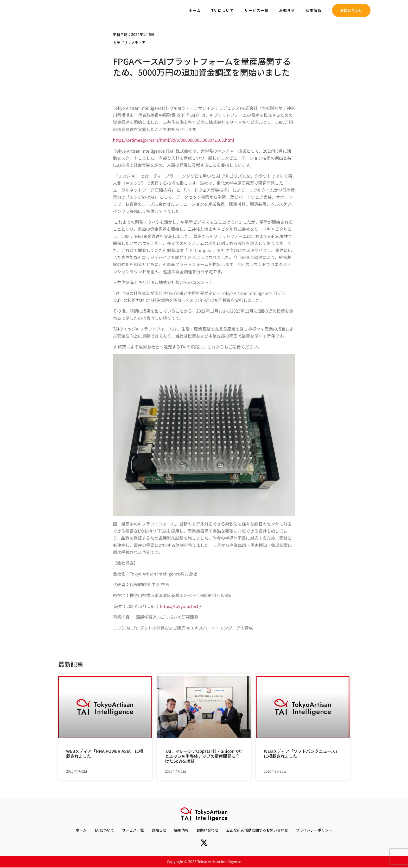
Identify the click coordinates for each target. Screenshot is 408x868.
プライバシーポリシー (314, 830)
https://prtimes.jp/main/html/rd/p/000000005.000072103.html (174, 140)
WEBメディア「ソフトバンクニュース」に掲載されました (302, 753)
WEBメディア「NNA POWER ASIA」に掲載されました (105, 753)
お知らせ (287, 10)
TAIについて (223, 10)
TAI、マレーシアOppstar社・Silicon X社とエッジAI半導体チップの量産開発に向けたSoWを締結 (204, 756)
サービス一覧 (256, 10)
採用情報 (314, 10)
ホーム (195, 10)
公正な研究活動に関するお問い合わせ (257, 830)
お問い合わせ (207, 830)
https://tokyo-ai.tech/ (180, 606)
